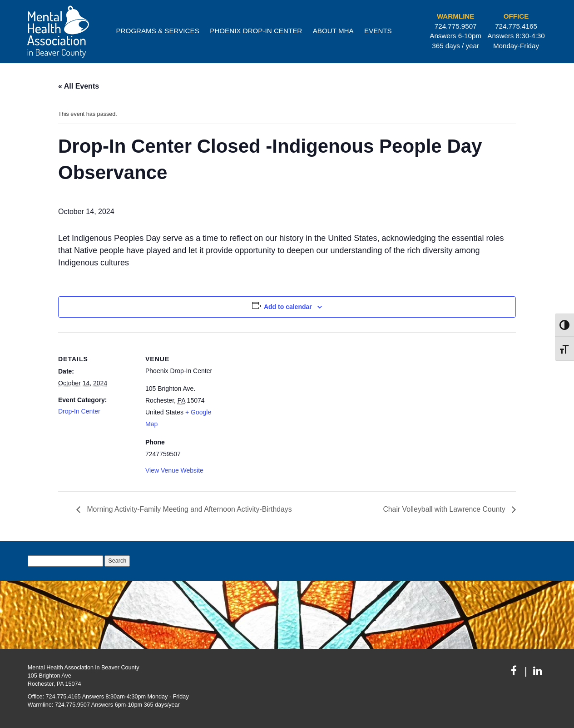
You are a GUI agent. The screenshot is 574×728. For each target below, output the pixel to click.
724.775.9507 (456, 26)
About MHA (333, 31)
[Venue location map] (280, 395)
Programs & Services (157, 31)
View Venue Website (174, 470)
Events (378, 31)
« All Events (79, 86)
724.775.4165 (516, 26)
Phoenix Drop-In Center (256, 31)
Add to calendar (288, 307)
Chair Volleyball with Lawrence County (444, 509)
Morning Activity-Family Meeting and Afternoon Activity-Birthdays (190, 509)
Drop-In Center (79, 411)
